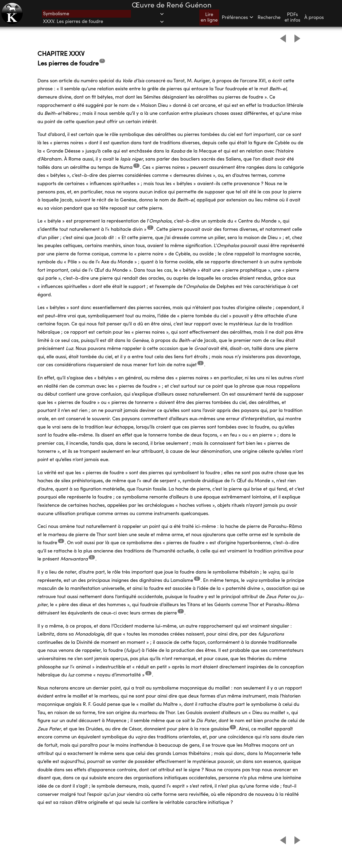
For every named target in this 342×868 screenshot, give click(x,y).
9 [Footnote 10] (233, 727)
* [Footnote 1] (102, 61)
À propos (314, 17)
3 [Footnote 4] (201, 363)
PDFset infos (292, 17)
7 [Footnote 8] (181, 611)
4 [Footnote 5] (61, 541)
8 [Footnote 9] (148, 673)
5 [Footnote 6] (92, 557)
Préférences (238, 17)
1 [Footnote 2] (136, 166)
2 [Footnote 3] (150, 227)
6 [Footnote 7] (197, 579)
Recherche (269, 17)
